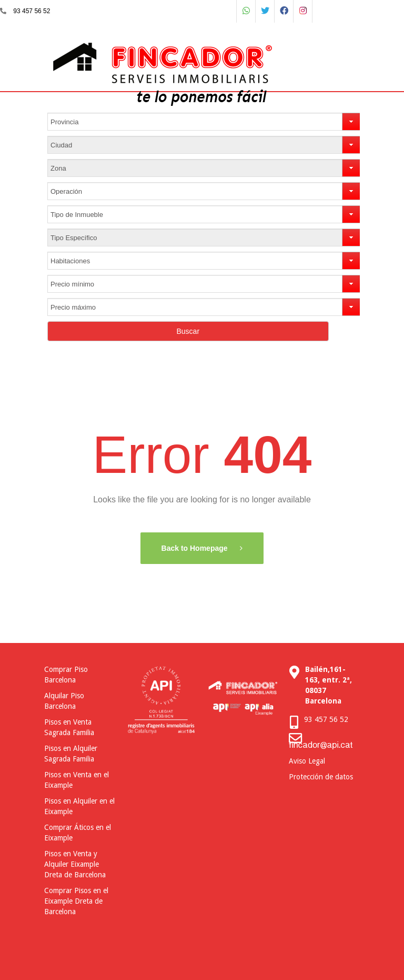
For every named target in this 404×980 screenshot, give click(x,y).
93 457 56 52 (32, 11)
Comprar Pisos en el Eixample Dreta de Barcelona (76, 901)
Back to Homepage (196, 548)
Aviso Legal (307, 761)
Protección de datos (321, 777)
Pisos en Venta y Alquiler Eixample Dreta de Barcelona (75, 864)
